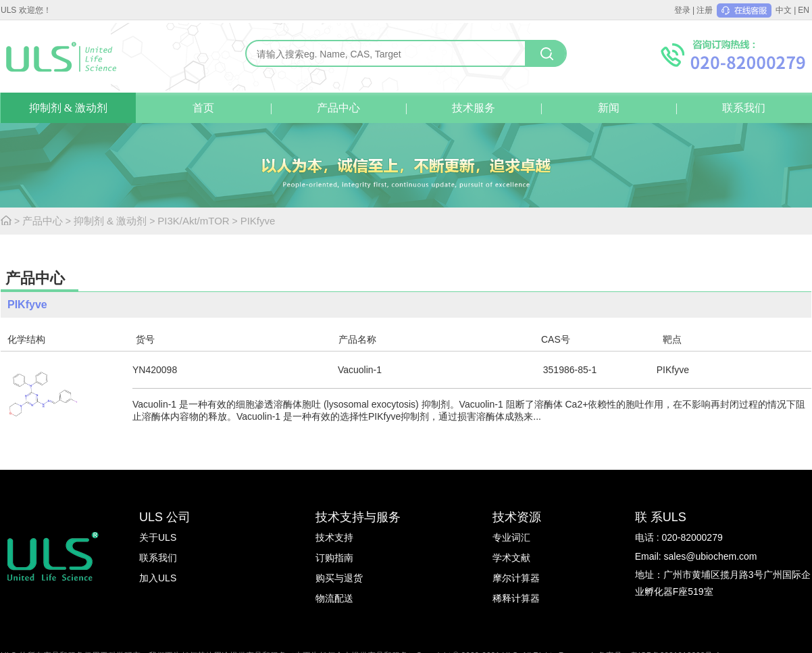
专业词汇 (511, 537)
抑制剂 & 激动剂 (68, 108)
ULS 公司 (165, 517)
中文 (784, 10)
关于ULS (158, 537)
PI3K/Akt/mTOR (193, 221)
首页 (203, 108)
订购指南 (334, 558)
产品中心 (338, 108)
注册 (705, 10)
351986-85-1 (570, 370)
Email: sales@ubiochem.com (696, 556)
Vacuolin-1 (360, 370)
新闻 (609, 108)
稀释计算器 (516, 598)
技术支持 (334, 537)
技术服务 (474, 108)
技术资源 (517, 517)
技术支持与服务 (358, 517)
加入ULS (158, 578)
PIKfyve (258, 221)
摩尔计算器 (516, 578)
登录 (682, 10)
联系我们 (744, 108)
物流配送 (334, 598)
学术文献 (511, 558)
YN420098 (155, 370)
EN (804, 10)
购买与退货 (339, 578)
